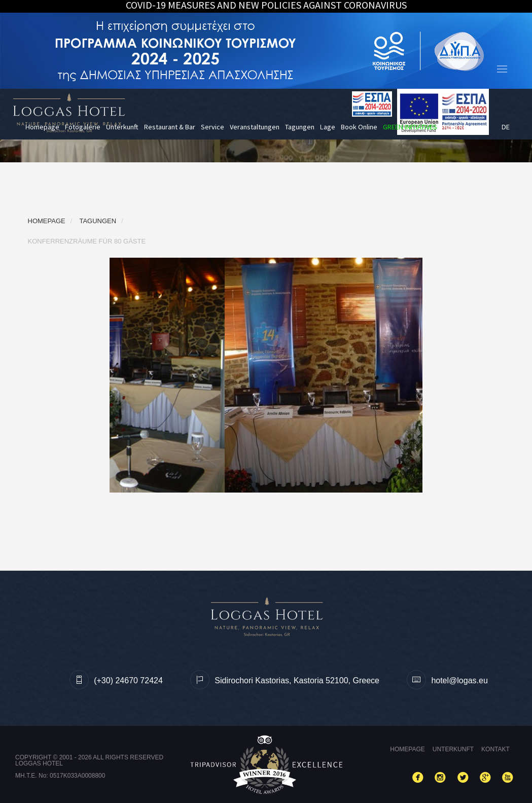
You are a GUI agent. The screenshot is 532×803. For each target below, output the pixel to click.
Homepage (42, 127)
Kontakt (495, 749)
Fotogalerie (83, 127)
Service (212, 127)
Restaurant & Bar (170, 127)
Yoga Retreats (464, 127)
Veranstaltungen (255, 127)
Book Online (359, 127)
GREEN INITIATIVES (410, 127)
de (506, 127)
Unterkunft (122, 127)
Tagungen (300, 127)
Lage (328, 127)
